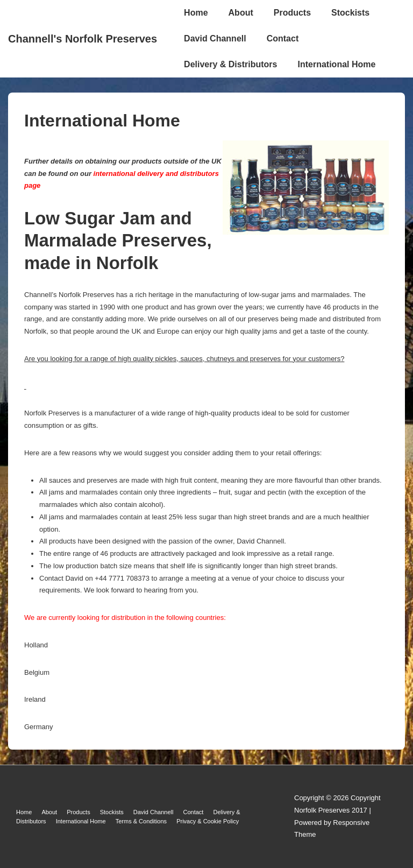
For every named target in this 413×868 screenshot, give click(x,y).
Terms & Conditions (141, 821)
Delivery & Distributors (230, 64)
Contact (283, 38)
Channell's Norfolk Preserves (83, 39)
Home (196, 13)
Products (292, 13)
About (241, 13)
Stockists (350, 13)
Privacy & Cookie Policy (208, 821)
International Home (336, 64)
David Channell (215, 38)
